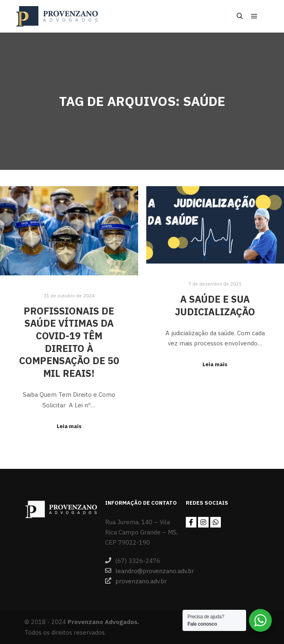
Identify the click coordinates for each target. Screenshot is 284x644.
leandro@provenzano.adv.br (142, 571)
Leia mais (69, 426)
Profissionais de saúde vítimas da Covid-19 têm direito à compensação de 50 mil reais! (69, 342)
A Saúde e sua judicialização (215, 305)
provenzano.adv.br (136, 581)
